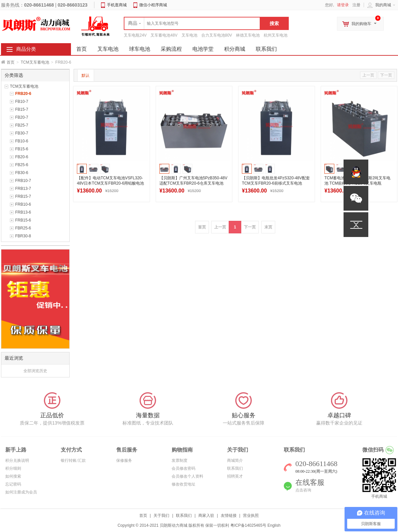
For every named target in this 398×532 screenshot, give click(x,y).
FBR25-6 (23, 228)
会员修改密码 (183, 468)
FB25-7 (22, 125)
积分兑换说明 (17, 460)
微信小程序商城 (153, 5)
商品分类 (26, 49)
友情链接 (229, 516)
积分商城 (235, 49)
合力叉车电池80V (217, 35)
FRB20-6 (23, 94)
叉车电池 (189, 35)
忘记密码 (13, 484)
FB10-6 (22, 141)
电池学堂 (203, 49)
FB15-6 (22, 149)
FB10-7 (22, 102)
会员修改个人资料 (187, 476)
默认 (85, 75)
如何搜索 (13, 476)
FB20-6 (22, 157)
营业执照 (251, 516)
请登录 (343, 5)
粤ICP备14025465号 (248, 525)
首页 (11, 62)
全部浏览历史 (35, 371)
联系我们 (266, 49)
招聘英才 (235, 476)
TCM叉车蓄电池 (35, 62)
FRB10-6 (23, 204)
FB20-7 (22, 117)
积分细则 (13, 468)
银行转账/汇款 (73, 460)
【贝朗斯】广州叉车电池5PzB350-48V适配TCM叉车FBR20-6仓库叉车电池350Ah (193, 183)
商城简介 (235, 460)
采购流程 (171, 49)
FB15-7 (22, 109)
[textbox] (192, 23)
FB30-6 (22, 173)
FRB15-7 (23, 196)
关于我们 (161, 516)
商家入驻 (206, 516)
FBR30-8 (23, 236)
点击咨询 (303, 490)
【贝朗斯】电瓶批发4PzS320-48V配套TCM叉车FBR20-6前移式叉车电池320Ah (276, 183)
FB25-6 (22, 165)
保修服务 (124, 460)
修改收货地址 (183, 484)
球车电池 (140, 49)
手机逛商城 (117, 5)
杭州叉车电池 (276, 35)
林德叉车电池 (248, 35)
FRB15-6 (23, 220)
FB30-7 (22, 133)
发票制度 (180, 460)
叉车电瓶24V (135, 35)
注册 (356, 5)
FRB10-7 (23, 181)
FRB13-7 (23, 189)
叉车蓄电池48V (164, 35)
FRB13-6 (23, 212)
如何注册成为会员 (21, 492)
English (274, 525)
